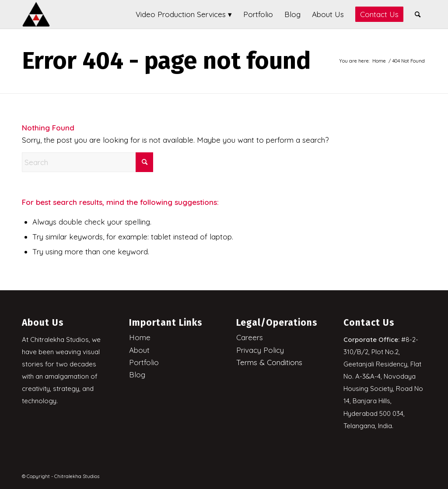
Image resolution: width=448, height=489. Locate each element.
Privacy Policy (260, 350)
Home (140, 337)
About (139, 350)
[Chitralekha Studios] (36, 14)
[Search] (418, 14)
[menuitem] (184, 14)
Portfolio (144, 362)
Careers (250, 337)
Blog (137, 375)
